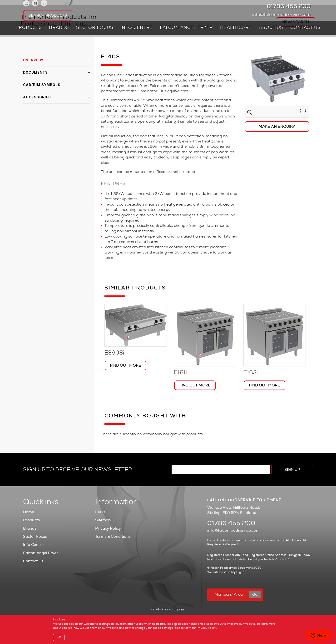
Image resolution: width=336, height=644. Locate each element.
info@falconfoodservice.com (283, 15)
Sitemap (103, 520)
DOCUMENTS (35, 72)
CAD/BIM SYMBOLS (42, 85)
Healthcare (236, 28)
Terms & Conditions (113, 537)
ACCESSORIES (37, 97)
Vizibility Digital (235, 572)
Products (29, 28)
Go (255, 594)
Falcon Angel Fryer (186, 28)
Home (29, 512)
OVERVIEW (33, 60)
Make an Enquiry (277, 127)
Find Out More (126, 365)
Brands (59, 28)
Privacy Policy (108, 528)
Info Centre (137, 28)
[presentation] (300, 112)
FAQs (100, 512)
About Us (271, 28)
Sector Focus (95, 28)
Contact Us (305, 28)
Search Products (48, 15)
